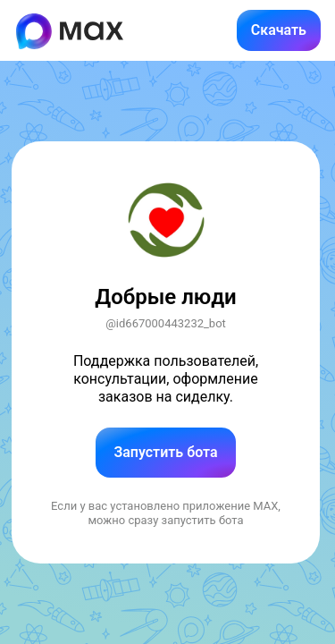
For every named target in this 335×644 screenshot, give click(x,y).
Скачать (279, 30)
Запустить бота (165, 452)
